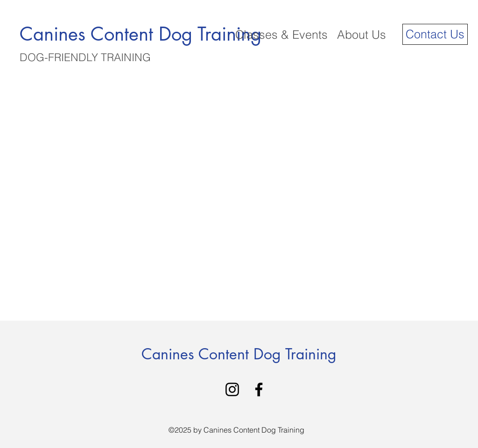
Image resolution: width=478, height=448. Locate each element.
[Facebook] (259, 389)
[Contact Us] (435, 34)
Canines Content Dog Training (239, 354)
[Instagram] (232, 389)
